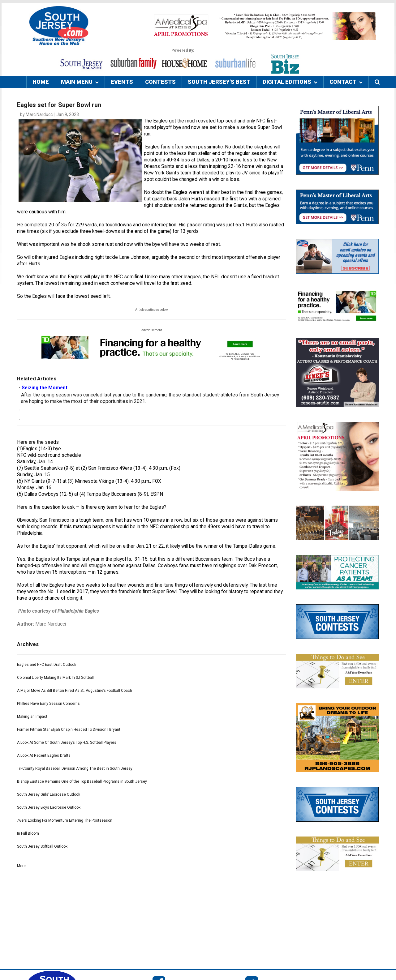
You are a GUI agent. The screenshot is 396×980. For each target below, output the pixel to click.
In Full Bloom (28, 833)
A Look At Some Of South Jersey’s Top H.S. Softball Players (67, 742)
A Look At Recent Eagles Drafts (44, 755)
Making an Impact (32, 717)
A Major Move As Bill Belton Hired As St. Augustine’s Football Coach (75, 691)
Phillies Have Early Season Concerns (48, 704)
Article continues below (152, 310)
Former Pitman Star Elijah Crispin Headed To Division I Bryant (69, 730)
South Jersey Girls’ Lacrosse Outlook (49, 794)
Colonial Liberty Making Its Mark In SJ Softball (55, 678)
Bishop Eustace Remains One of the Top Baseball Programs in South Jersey (82, 781)
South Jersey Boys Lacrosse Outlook (49, 807)
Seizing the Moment (45, 388)
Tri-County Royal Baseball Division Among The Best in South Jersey (75, 768)
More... (23, 866)
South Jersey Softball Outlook (42, 846)
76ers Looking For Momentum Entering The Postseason (65, 820)
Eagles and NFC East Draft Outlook (47, 665)
